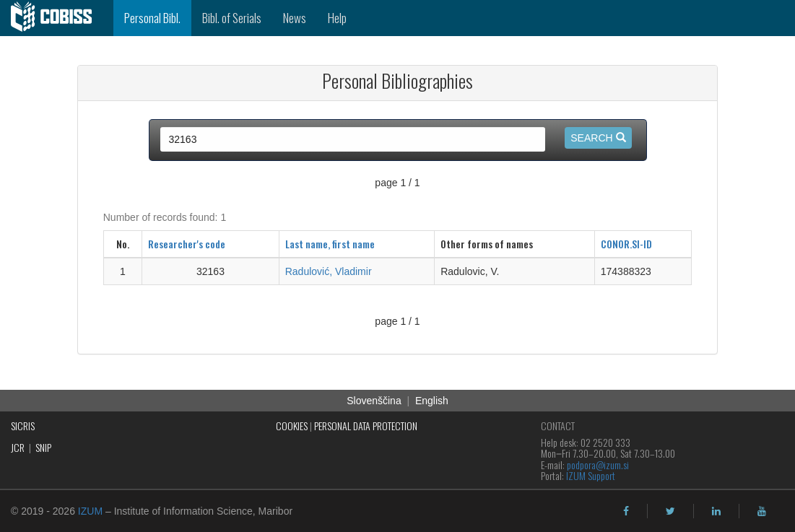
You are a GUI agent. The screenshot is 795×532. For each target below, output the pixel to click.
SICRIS (23, 426)
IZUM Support (591, 475)
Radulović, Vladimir (329, 271)
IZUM (90, 511)
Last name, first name (330, 244)
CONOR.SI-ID (626, 244)
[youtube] (762, 511)
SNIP (43, 447)
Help (337, 18)
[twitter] (670, 511)
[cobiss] (57, 18)
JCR (18, 447)
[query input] (353, 139)
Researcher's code (187, 244)
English (432, 401)
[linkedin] (716, 511)
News (295, 18)
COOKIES (292, 426)
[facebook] (626, 511)
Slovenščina (374, 401)
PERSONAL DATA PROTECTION (366, 426)
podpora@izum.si (598, 465)
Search (598, 138)
